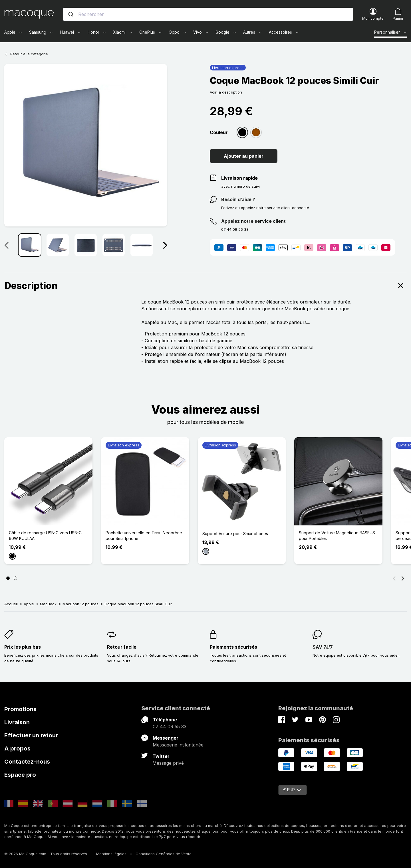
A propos (17, 748)
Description (205, 286)
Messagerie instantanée (178, 745)
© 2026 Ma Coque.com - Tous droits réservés (46, 854)
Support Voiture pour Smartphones (235, 534)
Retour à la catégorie (26, 54)
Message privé (168, 763)
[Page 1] (8, 578)
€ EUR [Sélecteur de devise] (292, 790)
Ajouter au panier (244, 156)
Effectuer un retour (31, 735)
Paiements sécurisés (233, 647)
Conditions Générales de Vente (164, 854)
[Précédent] (394, 578)
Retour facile (122, 647)
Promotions (20, 709)
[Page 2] (15, 578)
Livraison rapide (239, 178)
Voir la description (226, 92)
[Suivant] (403, 578)
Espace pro (20, 775)
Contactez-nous (27, 762)
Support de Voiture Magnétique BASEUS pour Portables (337, 536)
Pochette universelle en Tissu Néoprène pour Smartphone (144, 536)
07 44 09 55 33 (170, 727)
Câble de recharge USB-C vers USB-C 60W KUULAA (45, 536)
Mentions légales (111, 854)
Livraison (17, 722)
